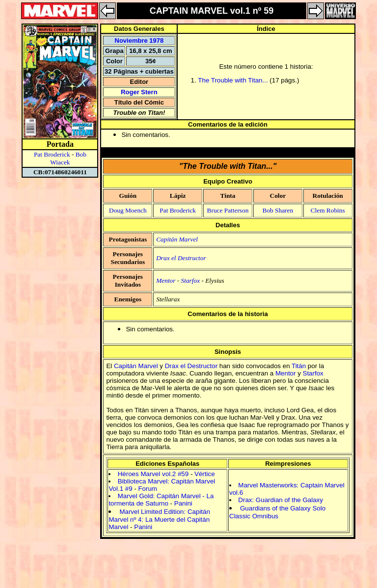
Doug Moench (128, 210)
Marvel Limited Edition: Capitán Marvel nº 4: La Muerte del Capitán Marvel (159, 519)
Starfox (191, 281)
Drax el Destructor (181, 258)
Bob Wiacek (68, 158)
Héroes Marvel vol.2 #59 (153, 474)
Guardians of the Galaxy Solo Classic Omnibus (277, 512)
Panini (183, 503)
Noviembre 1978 (139, 40)
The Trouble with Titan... (233, 80)
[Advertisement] (188, 572)
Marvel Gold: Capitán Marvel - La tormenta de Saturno (161, 500)
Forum (148, 489)
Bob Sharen (278, 210)
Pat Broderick (52, 154)
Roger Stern (139, 92)
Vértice (204, 474)
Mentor (166, 281)
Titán (299, 366)
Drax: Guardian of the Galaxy (281, 500)
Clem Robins (328, 210)
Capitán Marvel (177, 239)
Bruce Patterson (228, 210)
